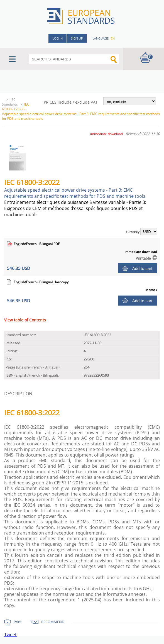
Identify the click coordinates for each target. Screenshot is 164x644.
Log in (57, 38)
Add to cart (142, 268)
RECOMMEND (53, 622)
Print (18, 622)
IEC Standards (10, 102)
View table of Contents (25, 320)
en (113, 38)
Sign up (77, 38)
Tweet (10, 635)
